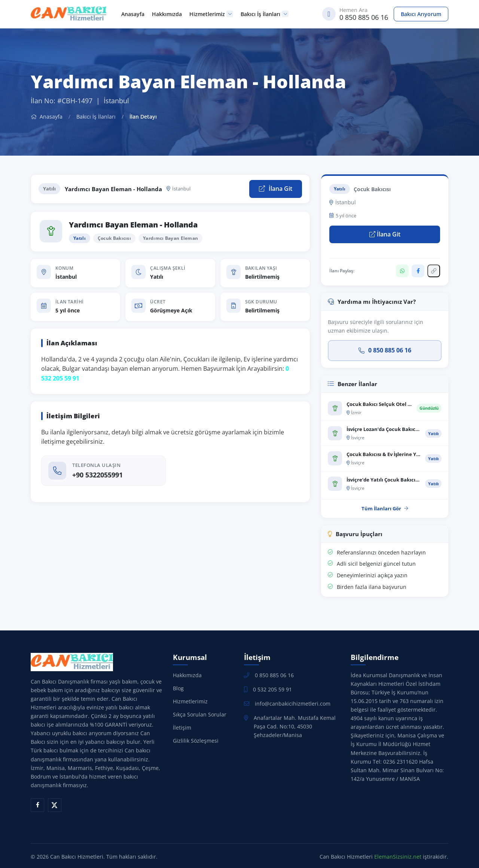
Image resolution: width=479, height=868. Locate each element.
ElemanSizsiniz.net (398, 857)
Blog (178, 688)
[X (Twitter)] (55, 805)
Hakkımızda (167, 14)
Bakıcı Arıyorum (421, 14)
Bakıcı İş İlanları (265, 14)
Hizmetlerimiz (211, 14)
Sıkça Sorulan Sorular (200, 714)
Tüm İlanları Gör (385, 508)
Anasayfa (133, 14)
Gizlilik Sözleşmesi (196, 741)
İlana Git (276, 189)
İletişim (182, 728)
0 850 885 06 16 (385, 350)
